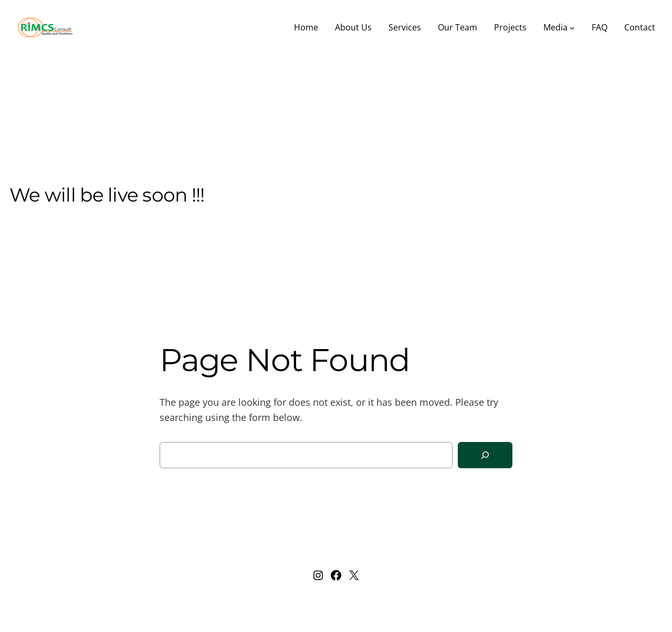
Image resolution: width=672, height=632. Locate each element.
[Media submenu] (572, 28)
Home (306, 27)
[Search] (485, 455)
